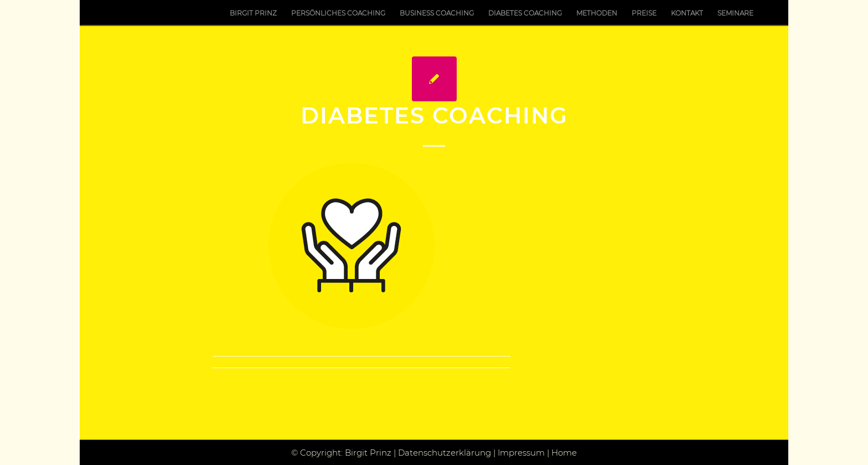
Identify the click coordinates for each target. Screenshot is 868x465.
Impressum (521, 453)
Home (564, 453)
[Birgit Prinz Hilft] (108, 13)
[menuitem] (253, 13)
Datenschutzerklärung (445, 453)
